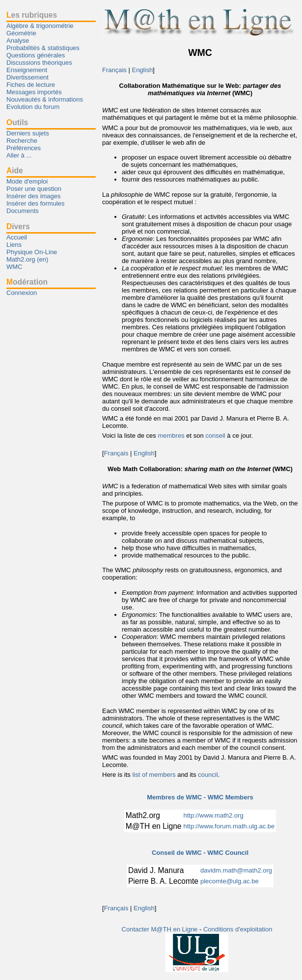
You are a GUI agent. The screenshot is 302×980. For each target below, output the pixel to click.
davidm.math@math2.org (236, 870)
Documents (23, 211)
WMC (14, 267)
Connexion (22, 293)
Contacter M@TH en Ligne (161, 929)
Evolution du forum (33, 107)
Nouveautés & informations (45, 99)
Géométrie (21, 33)
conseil (215, 436)
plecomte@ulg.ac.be (230, 881)
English (142, 70)
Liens (14, 245)
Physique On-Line (32, 252)
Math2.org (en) (27, 259)
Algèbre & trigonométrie (40, 26)
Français (114, 70)
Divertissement (27, 77)
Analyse (18, 40)
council (208, 775)
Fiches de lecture (31, 85)
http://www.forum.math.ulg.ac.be (229, 826)
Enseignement (27, 70)
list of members (154, 775)
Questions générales (36, 55)
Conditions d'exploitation (238, 929)
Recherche (22, 141)
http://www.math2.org (214, 815)
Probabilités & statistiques (43, 48)
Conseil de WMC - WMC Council (200, 853)
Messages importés (34, 92)
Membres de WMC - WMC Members (200, 797)
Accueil (17, 237)
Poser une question (34, 189)
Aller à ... (19, 155)
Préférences (24, 148)
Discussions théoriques (39, 63)
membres (171, 436)
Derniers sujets (28, 133)
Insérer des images (34, 196)
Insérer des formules (36, 203)
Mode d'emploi (27, 181)
